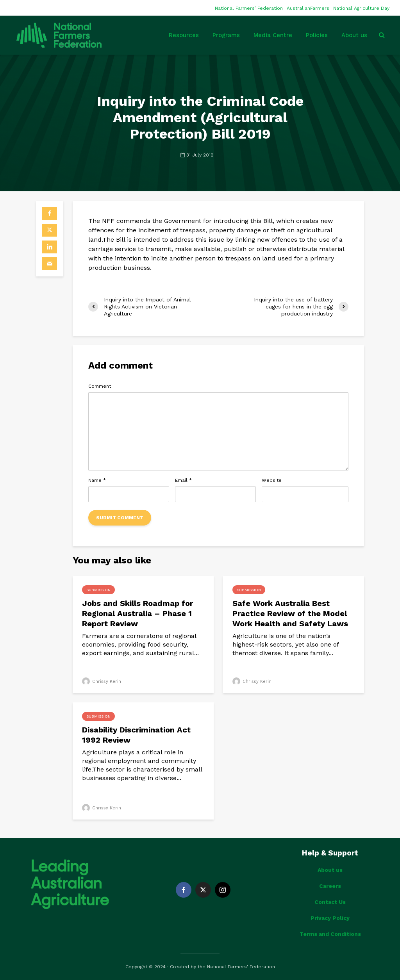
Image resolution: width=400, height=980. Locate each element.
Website (272, 480)
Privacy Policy (330, 918)
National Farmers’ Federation (249, 8)
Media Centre (273, 35)
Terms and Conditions (330, 934)
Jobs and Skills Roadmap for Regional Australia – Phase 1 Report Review (137, 613)
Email (183, 480)
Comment (100, 386)
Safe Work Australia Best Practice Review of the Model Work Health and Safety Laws (290, 613)
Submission (98, 590)
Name (97, 480)
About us (354, 35)
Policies (317, 35)
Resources (184, 35)
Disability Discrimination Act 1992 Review (136, 735)
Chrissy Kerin (102, 682)
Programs (226, 35)
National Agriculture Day (361, 8)
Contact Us (330, 902)
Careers (330, 886)
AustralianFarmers (308, 8)
